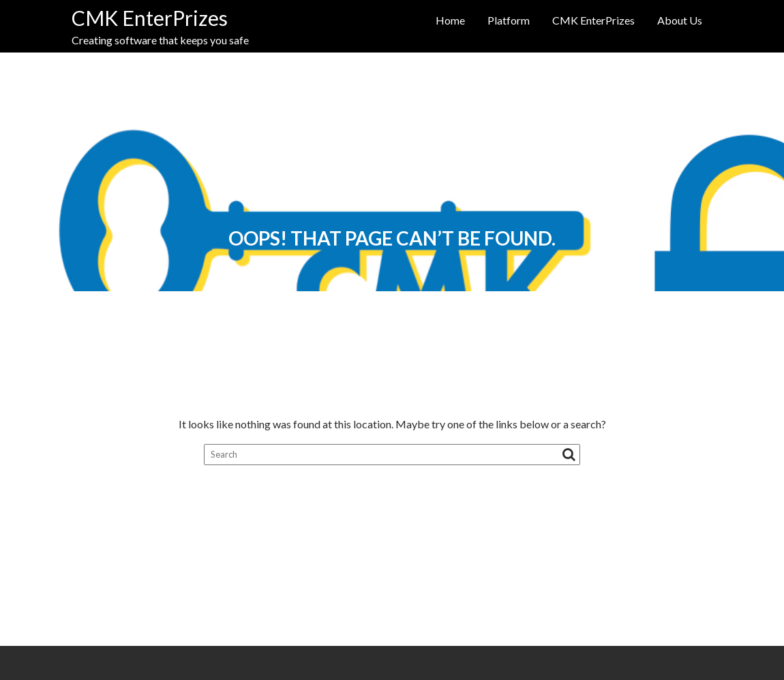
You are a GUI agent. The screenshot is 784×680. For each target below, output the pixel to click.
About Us (680, 20)
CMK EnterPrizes (150, 18)
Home (450, 20)
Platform (509, 20)
